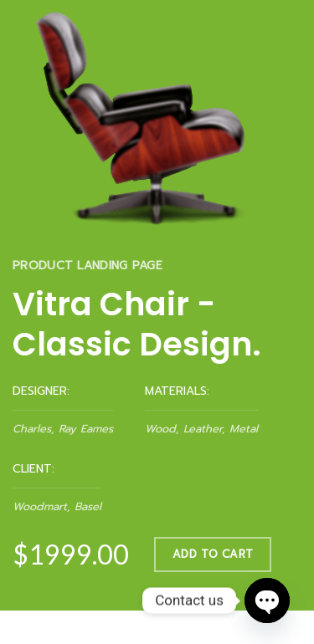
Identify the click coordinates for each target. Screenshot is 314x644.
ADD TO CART (213, 553)
